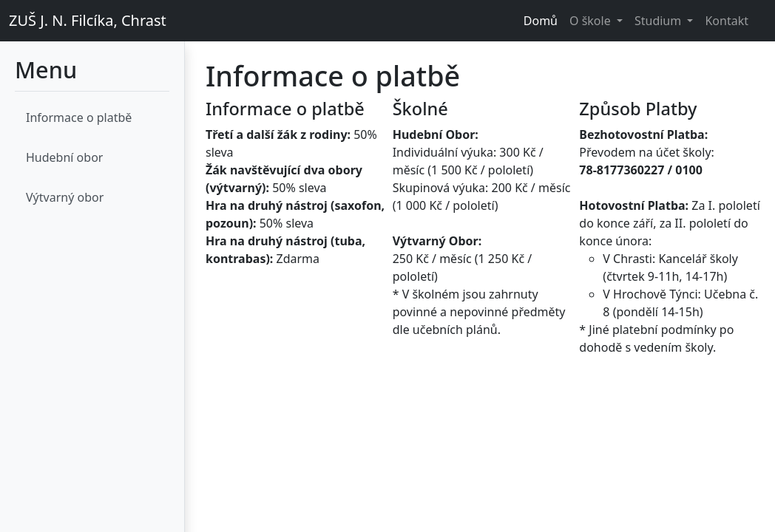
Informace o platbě (79, 117)
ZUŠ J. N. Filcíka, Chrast (88, 20)
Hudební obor (64, 157)
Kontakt (727, 21)
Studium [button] (659, 21)
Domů (541, 21)
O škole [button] (592, 21)
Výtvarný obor (65, 197)
